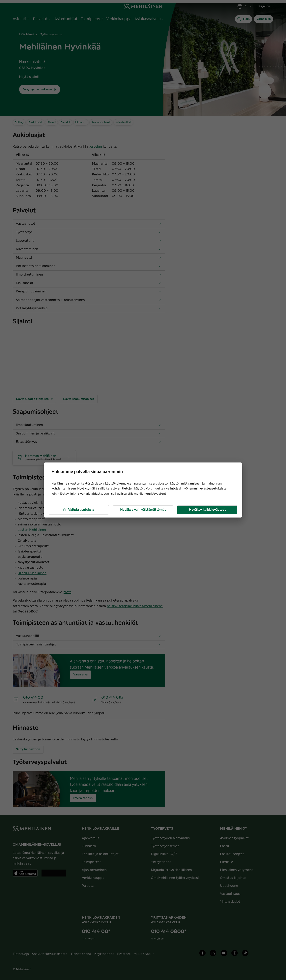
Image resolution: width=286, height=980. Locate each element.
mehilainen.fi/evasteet (150, 494)
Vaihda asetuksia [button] (78, 510)
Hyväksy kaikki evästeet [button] (207, 510)
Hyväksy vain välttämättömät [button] (143, 510)
